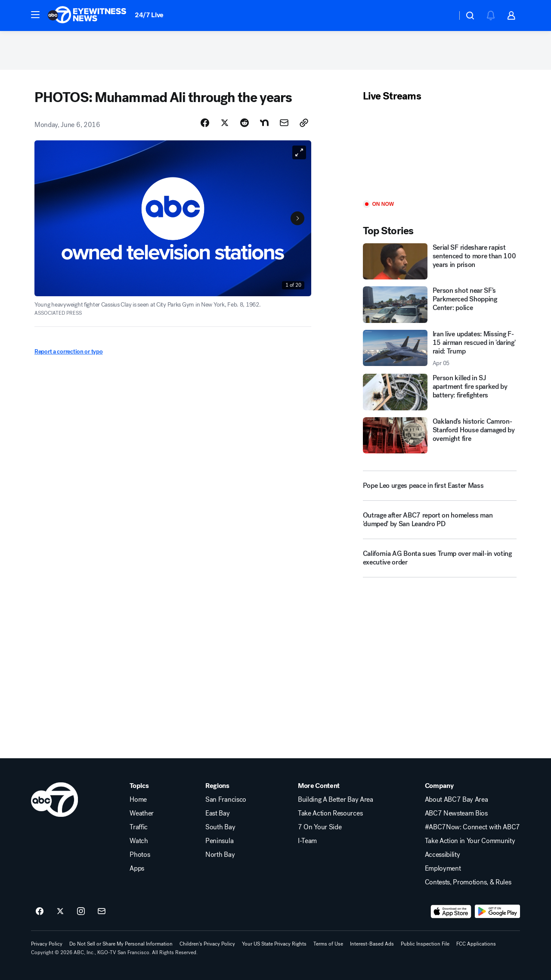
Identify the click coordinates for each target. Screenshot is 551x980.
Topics (139, 786)
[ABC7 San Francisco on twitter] (60, 912)
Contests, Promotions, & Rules (468, 882)
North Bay (220, 855)
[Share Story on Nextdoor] (264, 123)
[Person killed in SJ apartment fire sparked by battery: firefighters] (440, 392)
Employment (443, 868)
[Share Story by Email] (284, 123)
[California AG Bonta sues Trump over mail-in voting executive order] (440, 561)
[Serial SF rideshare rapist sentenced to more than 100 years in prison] (440, 261)
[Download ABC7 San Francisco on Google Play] (497, 912)
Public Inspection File (425, 944)
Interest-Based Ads (372, 944)
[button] (35, 15)
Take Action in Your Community (470, 841)
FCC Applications (476, 944)
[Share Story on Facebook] (205, 123)
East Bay (217, 813)
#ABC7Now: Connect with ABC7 (472, 827)
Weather (142, 813)
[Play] (440, 152)
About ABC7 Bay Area (457, 800)
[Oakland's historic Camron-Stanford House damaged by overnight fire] (440, 435)
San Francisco (226, 800)
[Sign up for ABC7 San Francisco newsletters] (102, 912)
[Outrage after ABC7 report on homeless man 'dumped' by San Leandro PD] (440, 523)
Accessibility (443, 855)
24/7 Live (149, 15)
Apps (137, 868)
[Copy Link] (304, 123)
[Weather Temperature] (444, 16)
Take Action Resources (330, 813)
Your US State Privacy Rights (274, 944)
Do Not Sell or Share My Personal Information (121, 944)
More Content (319, 786)
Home (138, 800)
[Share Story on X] (225, 123)
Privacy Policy (47, 944)
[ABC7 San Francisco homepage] (87, 16)
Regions (217, 786)
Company (439, 786)
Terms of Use (328, 944)
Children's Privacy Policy (207, 944)
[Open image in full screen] (299, 152)
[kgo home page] (54, 800)
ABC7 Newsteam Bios (456, 813)
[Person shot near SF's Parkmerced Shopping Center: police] (440, 304)
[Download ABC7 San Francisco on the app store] (451, 912)
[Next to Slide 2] (297, 218)
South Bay (220, 827)
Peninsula (219, 841)
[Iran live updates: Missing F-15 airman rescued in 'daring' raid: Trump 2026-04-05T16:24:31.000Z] (440, 348)
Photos (140, 855)
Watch (139, 841)
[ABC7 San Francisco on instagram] (81, 912)
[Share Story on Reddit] (245, 123)
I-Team (307, 841)
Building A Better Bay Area (336, 800)
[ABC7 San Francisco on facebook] (40, 912)
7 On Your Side (320, 827)
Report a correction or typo (68, 352)
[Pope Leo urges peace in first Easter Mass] (440, 486)
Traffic (139, 827)
